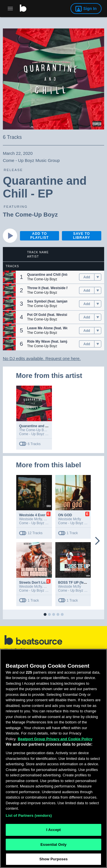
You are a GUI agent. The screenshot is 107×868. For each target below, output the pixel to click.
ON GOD (65, 515)
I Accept (53, 830)
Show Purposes (53, 859)
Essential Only (53, 845)
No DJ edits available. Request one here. (42, 358)
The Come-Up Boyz (30, 214)
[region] (53, 758)
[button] (9, 277)
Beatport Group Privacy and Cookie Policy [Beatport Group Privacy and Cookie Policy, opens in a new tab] (55, 739)
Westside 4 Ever (32, 515)
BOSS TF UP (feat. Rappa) (79, 583)
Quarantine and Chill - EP (40, 426)
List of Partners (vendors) (29, 815)
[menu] (98, 277)
